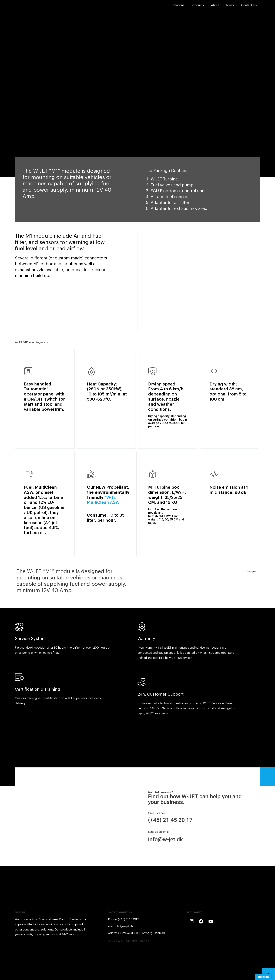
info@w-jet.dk (165, 840)
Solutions (178, 5)
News (230, 5)
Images (251, 572)
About (215, 5)
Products (198, 5)
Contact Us (249, 5)
